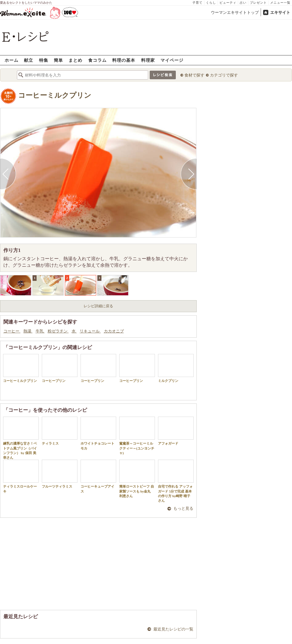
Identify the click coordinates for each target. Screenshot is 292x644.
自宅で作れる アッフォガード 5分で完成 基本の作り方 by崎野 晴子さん (176, 481)
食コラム (97, 60)
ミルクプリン (176, 368)
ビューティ (228, 3)
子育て (197, 3)
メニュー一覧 (280, 3)
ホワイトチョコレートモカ (98, 433)
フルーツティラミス (60, 474)
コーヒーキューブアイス (98, 476)
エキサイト (280, 12)
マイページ (172, 60)
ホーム (12, 60)
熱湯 (28, 331)
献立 (29, 60)
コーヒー (12, 331)
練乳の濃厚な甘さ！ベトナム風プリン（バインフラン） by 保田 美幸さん (21, 438)
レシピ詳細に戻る (98, 306)
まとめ (75, 60)
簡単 (58, 60)
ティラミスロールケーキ (21, 476)
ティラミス (60, 431)
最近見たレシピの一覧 (173, 629)
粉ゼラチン (58, 331)
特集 (44, 60)
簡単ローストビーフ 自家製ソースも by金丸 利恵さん (137, 479)
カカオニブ (114, 331)
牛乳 (40, 331)
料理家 (148, 60)
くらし (211, 3)
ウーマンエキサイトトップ (235, 12)
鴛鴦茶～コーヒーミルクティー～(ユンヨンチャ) (137, 436)
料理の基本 (124, 60)
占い (243, 3)
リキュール (90, 331)
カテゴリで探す (224, 75)
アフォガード (176, 431)
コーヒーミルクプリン (55, 95)
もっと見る (183, 508)
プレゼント (258, 3)
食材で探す (194, 75)
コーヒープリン (60, 368)
